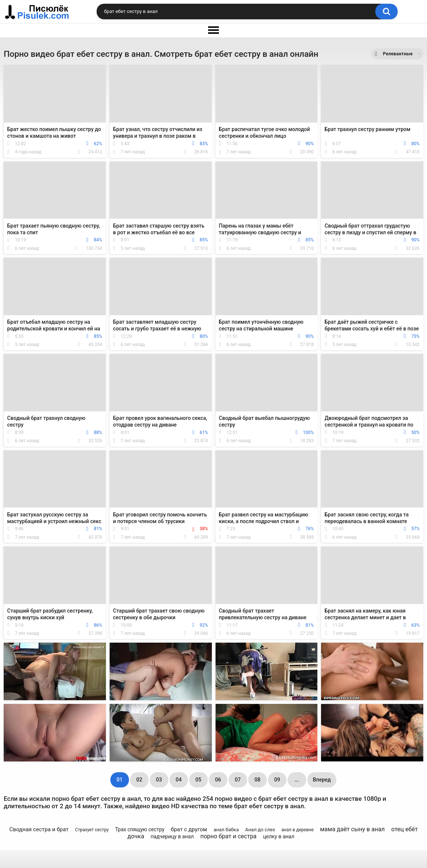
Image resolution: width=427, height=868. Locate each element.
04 (179, 780)
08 (258, 780)
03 (159, 780)
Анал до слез (260, 830)
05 (198, 780)
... (297, 780)
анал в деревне (297, 830)
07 (238, 780)
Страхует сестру (92, 830)
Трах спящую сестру (140, 829)
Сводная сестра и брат (39, 829)
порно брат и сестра (228, 836)
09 (277, 780)
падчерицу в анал (172, 836)
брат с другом (189, 829)
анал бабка (226, 830)
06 (218, 780)
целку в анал (279, 836)
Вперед (322, 780)
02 (139, 780)
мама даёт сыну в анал (352, 829)
